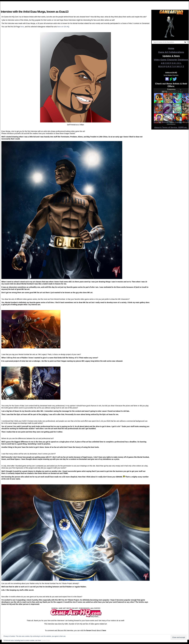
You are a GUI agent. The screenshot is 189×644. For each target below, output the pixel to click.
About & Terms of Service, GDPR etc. (171, 127)
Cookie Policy (46, 640)
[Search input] (168, 42)
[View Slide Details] (171, 27)
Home (171, 48)
